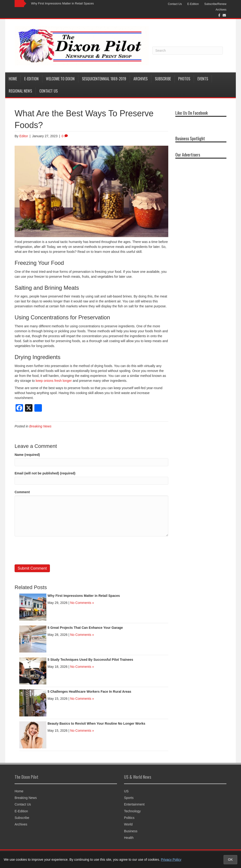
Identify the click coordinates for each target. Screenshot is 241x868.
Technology (132, 811)
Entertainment (134, 804)
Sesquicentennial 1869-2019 (104, 79)
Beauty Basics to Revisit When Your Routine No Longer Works (96, 723)
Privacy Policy (171, 860)
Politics (129, 818)
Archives (221, 10)
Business (131, 831)
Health (129, 838)
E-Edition (193, 4)
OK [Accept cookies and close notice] (230, 860)
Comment (22, 492)
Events (203, 79)
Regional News (20, 91)
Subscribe (163, 79)
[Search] (188, 51)
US (126, 791)
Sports (129, 798)
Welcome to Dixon (60, 79)
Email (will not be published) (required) (45, 473)
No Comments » (82, 603)
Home (13, 79)
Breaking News (40, 426)
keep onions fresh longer (54, 381)
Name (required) (27, 455)
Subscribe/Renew (215, 4)
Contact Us (175, 4)
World (128, 824)
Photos (184, 79)
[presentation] (50, 550)
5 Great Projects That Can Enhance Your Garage (85, 628)
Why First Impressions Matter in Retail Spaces (62, 3)
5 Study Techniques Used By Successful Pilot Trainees (90, 660)
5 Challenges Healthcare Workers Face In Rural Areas (89, 692)
